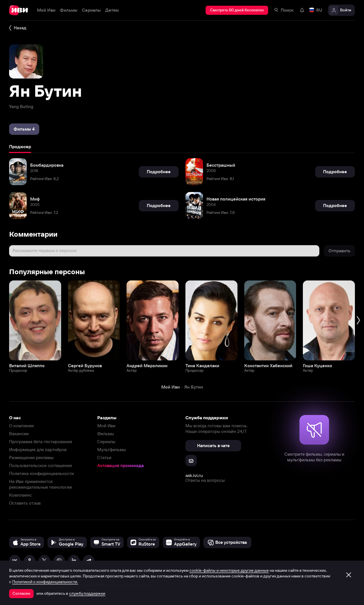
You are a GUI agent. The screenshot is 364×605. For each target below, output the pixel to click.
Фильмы (106, 434)
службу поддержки (87, 593)
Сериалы (106, 442)
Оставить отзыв (25, 503)
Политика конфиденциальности (42, 473)
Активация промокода (120, 465)
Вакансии (19, 434)
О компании (21, 426)
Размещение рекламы (31, 458)
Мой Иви (106, 426)
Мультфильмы (111, 450)
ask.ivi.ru (194, 475)
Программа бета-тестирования (41, 442)
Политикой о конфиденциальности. (45, 582)
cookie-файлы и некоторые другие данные (229, 570)
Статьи (104, 458)
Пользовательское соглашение (41, 465)
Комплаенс (20, 495)
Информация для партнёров (38, 450)
